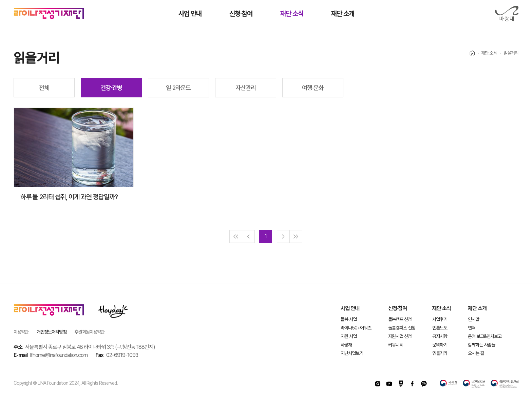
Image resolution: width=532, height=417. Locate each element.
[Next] (283, 236)
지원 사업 (349, 336)
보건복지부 (474, 384)
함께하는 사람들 (481, 345)
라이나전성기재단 (49, 14)
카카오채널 (424, 384)
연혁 (472, 328)
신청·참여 (397, 308)
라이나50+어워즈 (356, 328)
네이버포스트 (401, 384)
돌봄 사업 (349, 319)
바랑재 (507, 14)
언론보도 (440, 328)
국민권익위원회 (505, 384)
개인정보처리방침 (52, 332)
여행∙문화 (313, 88)
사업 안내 (350, 308)
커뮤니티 (396, 345)
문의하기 (440, 345)
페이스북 (412, 384)
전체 (44, 88)
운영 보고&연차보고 (485, 336)
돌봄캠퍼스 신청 (402, 328)
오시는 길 (476, 353)
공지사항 (440, 336)
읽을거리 (440, 353)
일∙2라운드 (178, 88)
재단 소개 (477, 308)
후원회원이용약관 (90, 332)
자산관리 (246, 88)
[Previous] (248, 236)
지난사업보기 (352, 353)
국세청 (449, 384)
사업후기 (440, 319)
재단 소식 (442, 308)
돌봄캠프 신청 (400, 319)
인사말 (473, 319)
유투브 (389, 384)
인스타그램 (378, 384)
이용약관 (21, 332)
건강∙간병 (111, 88)
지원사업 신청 (400, 336)
